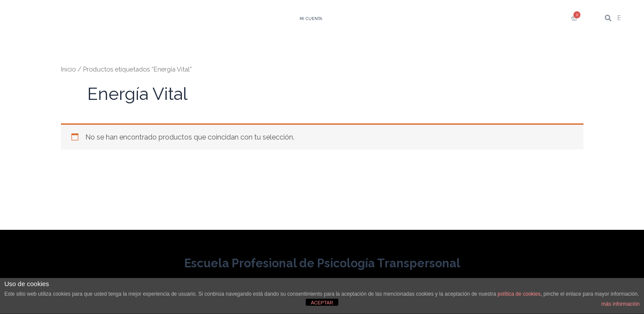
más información (620, 304)
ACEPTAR (322, 303)
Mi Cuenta (311, 19)
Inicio (68, 69)
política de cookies (519, 294)
